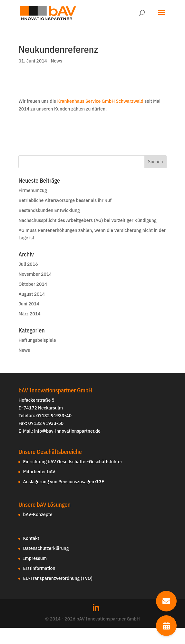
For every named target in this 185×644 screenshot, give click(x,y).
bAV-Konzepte (38, 514)
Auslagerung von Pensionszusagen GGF (63, 482)
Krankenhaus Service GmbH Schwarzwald (100, 101)
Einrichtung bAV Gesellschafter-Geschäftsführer (73, 462)
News (56, 61)
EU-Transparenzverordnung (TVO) (58, 578)
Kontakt (31, 538)
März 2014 (29, 314)
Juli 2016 (28, 264)
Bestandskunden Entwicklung (49, 210)
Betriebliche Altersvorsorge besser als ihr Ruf (65, 200)
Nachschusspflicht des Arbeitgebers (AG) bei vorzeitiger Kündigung (87, 220)
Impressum (35, 558)
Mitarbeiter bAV (39, 472)
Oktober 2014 (33, 284)
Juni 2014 (29, 304)
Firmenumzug (33, 190)
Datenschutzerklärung (46, 548)
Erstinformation (39, 568)
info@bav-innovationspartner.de (67, 431)
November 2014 (35, 274)
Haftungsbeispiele (37, 340)
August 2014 (32, 294)
